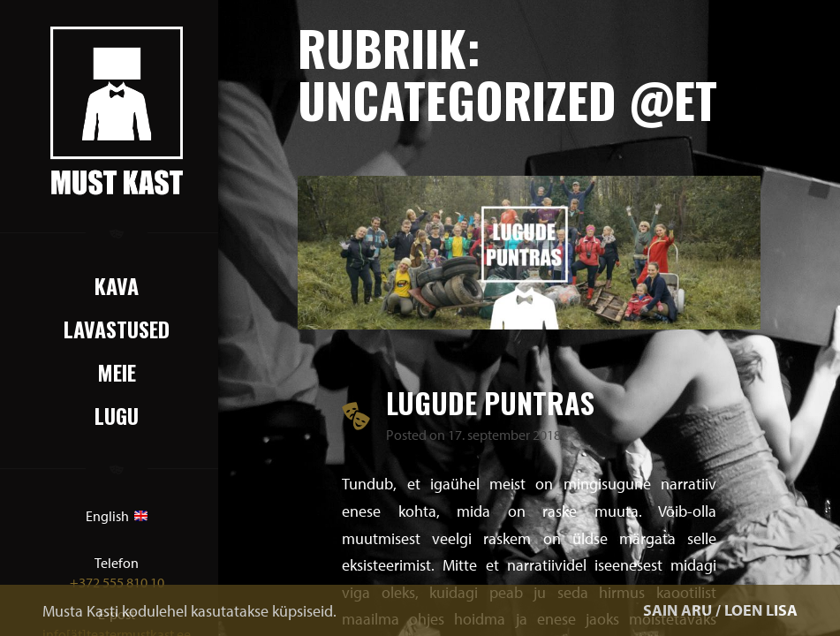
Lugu (117, 415)
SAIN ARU (677, 610)
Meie (117, 372)
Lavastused (117, 329)
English (117, 516)
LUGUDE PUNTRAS (490, 402)
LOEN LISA (761, 610)
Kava (117, 285)
